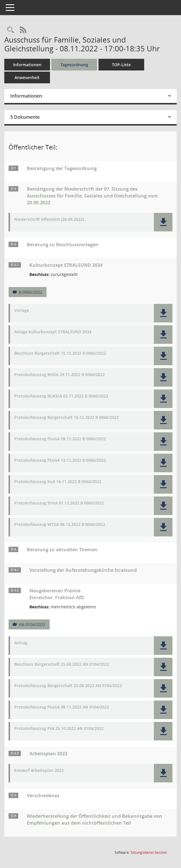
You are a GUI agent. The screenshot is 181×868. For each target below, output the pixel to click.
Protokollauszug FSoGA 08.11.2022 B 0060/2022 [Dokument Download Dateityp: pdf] (60, 439)
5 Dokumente (25, 117)
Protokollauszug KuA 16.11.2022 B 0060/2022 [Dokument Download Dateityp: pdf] (58, 482)
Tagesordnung (74, 65)
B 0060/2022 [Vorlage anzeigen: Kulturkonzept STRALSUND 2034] (31, 292)
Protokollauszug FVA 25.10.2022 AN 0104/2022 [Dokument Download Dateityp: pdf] (59, 729)
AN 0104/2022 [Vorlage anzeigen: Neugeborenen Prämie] (32, 624)
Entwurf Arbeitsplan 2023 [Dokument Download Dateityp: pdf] (39, 771)
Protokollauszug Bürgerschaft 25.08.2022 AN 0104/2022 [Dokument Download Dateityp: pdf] (68, 686)
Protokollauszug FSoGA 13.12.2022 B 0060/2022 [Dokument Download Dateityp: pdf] (60, 460)
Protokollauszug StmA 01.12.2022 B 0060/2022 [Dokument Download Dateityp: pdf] (59, 503)
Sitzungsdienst (149, 852)
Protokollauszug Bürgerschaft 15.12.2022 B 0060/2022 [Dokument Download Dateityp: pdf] (67, 418)
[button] (163, 222)
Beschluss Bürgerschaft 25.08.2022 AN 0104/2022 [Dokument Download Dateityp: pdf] (62, 664)
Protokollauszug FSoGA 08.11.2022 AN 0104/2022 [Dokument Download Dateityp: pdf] (62, 707)
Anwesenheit (27, 77)
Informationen (27, 65)
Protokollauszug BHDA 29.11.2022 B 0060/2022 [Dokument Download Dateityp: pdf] (60, 375)
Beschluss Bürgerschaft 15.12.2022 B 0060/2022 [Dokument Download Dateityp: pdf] (60, 353)
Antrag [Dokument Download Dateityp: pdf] (21, 643)
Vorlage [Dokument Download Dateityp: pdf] (22, 311)
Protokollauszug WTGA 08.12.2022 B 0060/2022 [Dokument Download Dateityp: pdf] (60, 525)
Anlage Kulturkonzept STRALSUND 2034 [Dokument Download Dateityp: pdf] (53, 332)
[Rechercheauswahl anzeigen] (11, 30)
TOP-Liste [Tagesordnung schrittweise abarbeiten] (121, 65)
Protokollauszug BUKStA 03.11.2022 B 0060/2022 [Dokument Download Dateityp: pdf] (61, 396)
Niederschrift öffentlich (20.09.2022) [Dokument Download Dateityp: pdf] (49, 220)
